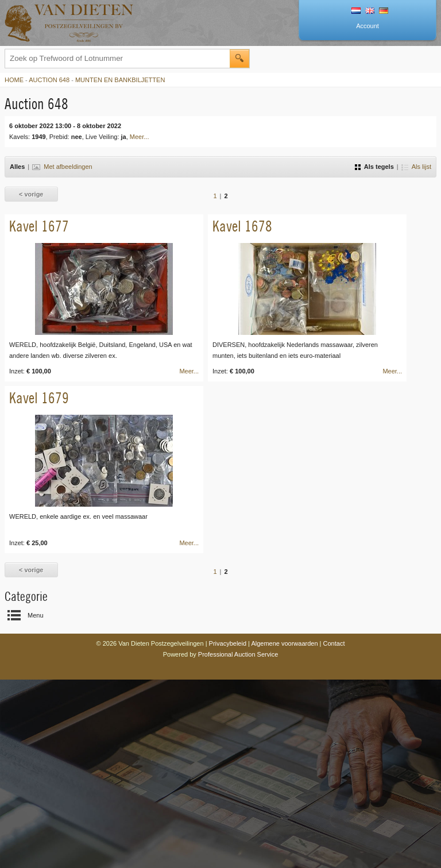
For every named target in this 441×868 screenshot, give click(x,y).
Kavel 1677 (39, 226)
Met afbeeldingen (62, 167)
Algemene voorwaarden (284, 643)
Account (367, 26)
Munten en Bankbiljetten (120, 80)
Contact (334, 643)
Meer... (140, 137)
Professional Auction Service (238, 654)
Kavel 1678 (242, 226)
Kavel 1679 (39, 398)
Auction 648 (49, 80)
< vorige (31, 194)
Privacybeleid (228, 643)
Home (14, 80)
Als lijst (416, 167)
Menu (36, 615)
